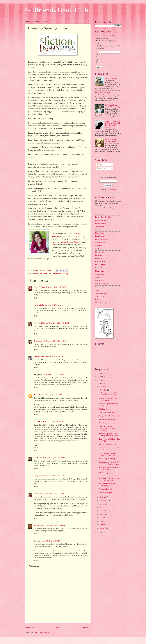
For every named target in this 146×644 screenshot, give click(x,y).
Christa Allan (38, 274)
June (101, 511)
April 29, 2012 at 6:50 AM (51, 541)
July (101, 507)
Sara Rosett (99, 290)
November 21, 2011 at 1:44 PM (52, 395)
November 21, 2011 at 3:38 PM (55, 422)
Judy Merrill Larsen (41, 323)
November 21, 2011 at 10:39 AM (57, 357)
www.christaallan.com (65, 242)
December (103, 387)
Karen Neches (100, 255)
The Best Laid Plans (111, 78)
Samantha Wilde (101, 287)
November (103, 390)
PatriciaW (37, 395)
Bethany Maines (100, 220)
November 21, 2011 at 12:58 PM (53, 375)
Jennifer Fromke (40, 357)
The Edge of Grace (70, 236)
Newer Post (30, 627)
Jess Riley (98, 246)
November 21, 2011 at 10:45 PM (53, 476)
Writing (66, 274)
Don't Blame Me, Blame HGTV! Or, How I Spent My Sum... (110, 463)
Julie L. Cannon (100, 252)
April (102, 518)
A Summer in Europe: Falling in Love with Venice (109, 399)
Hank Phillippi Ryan (102, 239)
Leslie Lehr (99, 268)
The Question (104, 409)
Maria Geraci (99, 274)
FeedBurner (112, 189)
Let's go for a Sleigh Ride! (108, 444)
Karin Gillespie (39, 525)
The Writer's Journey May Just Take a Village (113, 106)
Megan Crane (100, 281)
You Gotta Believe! (105, 489)
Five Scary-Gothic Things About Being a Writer (110, 469)
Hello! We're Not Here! (103, 93)
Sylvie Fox (99, 300)
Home (58, 627)
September (103, 500)
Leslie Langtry (100, 265)
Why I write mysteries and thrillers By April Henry (108, 454)
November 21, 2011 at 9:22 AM (59, 323)
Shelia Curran (100, 296)
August (102, 504)
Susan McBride (39, 422)
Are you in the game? (106, 493)
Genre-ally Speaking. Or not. (109, 419)
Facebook (78, 242)
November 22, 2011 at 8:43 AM (55, 525)
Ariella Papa (99, 214)
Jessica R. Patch (39, 287)
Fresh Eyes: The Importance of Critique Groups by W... (109, 479)
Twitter (54, 245)
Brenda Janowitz (40, 341)
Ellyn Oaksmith (100, 236)
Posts (99, 164)
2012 (99, 380)
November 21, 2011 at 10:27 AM (57, 341)
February (103, 525)
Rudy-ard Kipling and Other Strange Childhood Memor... (109, 435)
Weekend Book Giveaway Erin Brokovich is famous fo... (109, 449)
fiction (45, 274)
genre (49, 274)
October (102, 497)
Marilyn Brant (39, 458)
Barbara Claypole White (103, 217)
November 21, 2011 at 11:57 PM (54, 494)
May (101, 514)
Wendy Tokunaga (101, 303)
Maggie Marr (99, 271)
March (102, 521)
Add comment (34, 566)
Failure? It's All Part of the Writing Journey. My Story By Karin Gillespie (113, 124)
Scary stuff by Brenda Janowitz (109, 416)
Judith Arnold (100, 249)
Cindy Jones (38, 476)
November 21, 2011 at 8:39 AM (55, 305)
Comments (101, 168)
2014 (99, 373)
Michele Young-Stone (102, 284)
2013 (99, 377)
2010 (99, 533)
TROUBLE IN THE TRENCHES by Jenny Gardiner (107, 428)
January (102, 528)
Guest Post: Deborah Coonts (108, 423)
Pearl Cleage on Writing (107, 459)
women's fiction (57, 274)
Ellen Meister (100, 233)
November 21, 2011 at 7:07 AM (56, 287)
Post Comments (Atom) (42, 632)
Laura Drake (99, 258)
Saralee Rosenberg (101, 293)
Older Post (86, 627)
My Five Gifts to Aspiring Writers (110, 140)
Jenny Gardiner (100, 243)
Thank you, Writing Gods (107, 413)
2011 (99, 384)
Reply (36, 298)
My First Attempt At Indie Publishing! (108, 485)
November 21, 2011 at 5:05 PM (55, 458)
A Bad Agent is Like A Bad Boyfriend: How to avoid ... (109, 394)
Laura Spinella (39, 305)
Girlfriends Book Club (57, 10)
